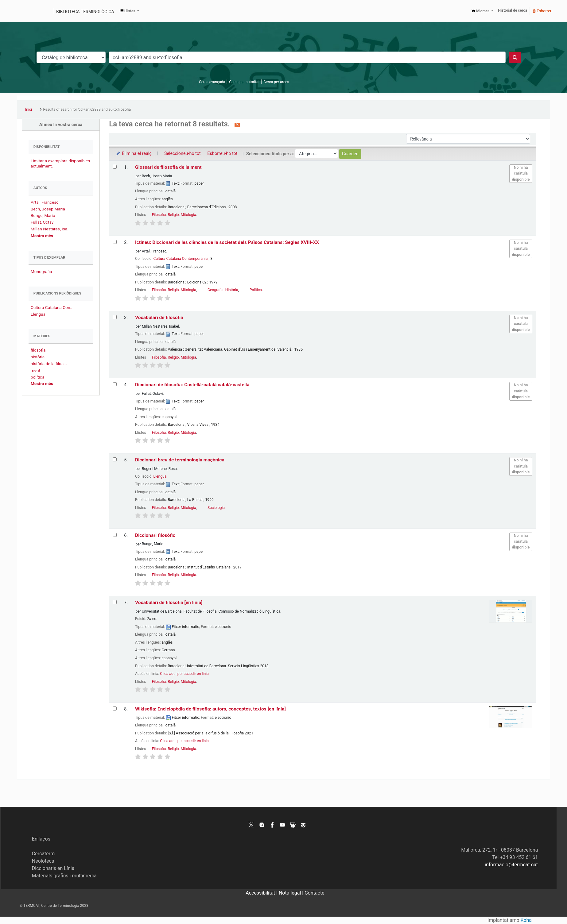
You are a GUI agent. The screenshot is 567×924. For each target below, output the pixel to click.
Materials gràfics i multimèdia (64, 876)
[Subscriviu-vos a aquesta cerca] (237, 125)
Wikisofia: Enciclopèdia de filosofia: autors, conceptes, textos (210, 709)
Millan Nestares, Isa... (51, 229)
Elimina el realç (133, 154)
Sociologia (216, 508)
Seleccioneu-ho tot (183, 154)
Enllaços (41, 839)
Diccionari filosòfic (155, 535)
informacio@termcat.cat (511, 865)
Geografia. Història (223, 290)
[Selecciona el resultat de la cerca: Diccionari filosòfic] (115, 535)
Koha (526, 920)
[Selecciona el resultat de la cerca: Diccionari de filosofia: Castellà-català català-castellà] (115, 384)
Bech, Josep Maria (48, 209)
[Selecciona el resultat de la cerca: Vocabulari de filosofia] (115, 317)
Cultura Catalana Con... (52, 307)
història (38, 357)
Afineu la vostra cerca (61, 125)
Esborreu (542, 11)
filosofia (38, 350)
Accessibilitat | (262, 893)
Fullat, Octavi (43, 222)
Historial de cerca (513, 10)
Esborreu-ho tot (222, 154)
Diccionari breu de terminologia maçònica (180, 460)
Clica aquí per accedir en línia (184, 674)
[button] (129, 11)
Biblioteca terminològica (85, 12)
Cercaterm (43, 854)
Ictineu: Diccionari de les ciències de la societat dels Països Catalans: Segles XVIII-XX (227, 242)
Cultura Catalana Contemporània (180, 259)
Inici (29, 110)
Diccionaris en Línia (53, 868)
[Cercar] (515, 57)
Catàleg (24, 11)
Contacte (314, 893)
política (38, 377)
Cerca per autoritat (244, 82)
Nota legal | (292, 893)
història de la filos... (49, 364)
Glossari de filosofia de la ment (168, 167)
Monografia (41, 271)
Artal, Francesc (45, 202)
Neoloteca (43, 861)
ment (35, 370)
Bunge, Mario (43, 215)
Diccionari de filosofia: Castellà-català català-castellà (192, 385)
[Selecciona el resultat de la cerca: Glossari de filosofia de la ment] (115, 167)
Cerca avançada (212, 82)
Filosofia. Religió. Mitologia (174, 215)
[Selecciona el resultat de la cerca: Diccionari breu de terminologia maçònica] (115, 459)
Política (256, 290)
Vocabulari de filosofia (159, 318)
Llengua (38, 314)
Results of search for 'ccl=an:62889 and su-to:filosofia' (87, 110)
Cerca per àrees (276, 82)
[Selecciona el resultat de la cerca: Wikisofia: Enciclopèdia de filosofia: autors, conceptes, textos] (115, 708)
